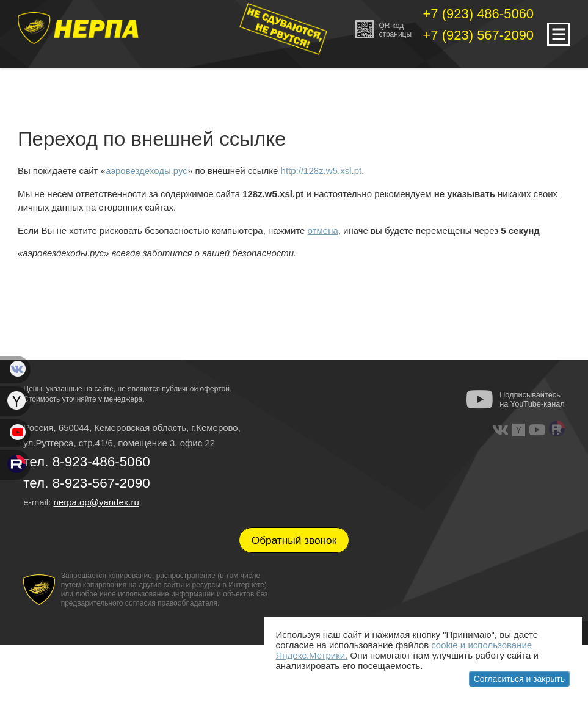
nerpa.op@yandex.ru (96, 502)
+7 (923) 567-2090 (478, 35)
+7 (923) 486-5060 (478, 14)
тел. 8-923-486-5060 (87, 462)
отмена (323, 230)
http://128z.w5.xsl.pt (321, 171)
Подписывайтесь (532, 399)
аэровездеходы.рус (147, 171)
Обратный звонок (294, 540)
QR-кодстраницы (383, 29)
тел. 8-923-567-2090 (87, 483)
